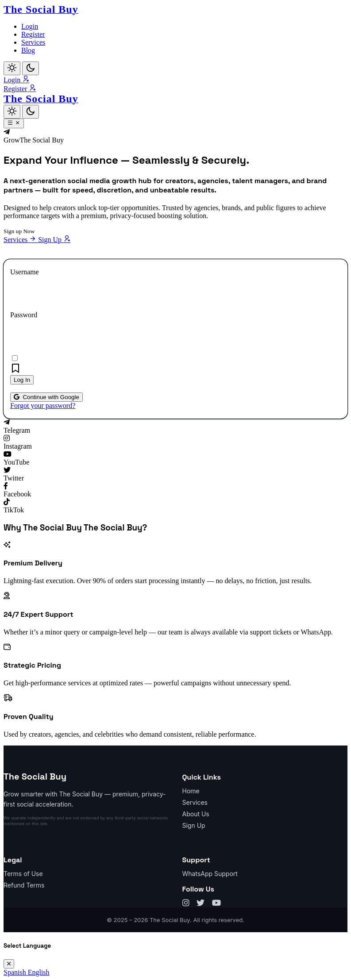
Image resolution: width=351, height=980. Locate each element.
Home (191, 791)
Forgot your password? (43, 405)
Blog (28, 50)
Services (33, 42)
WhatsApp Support (210, 874)
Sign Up (194, 825)
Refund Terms (24, 885)
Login (30, 26)
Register (33, 34)
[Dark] (31, 68)
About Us (196, 814)
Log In (22, 380)
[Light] (12, 68)
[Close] (9, 964)
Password (24, 315)
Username (25, 272)
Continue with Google (46, 397)
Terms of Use (23, 874)
